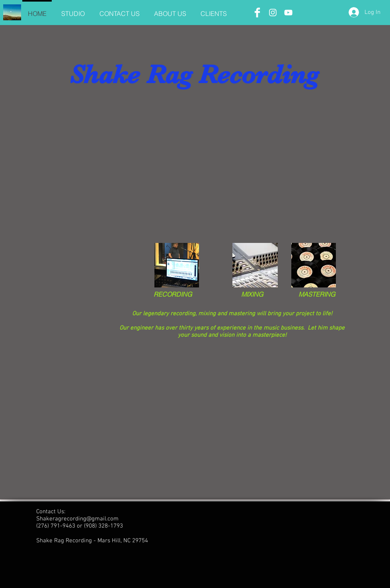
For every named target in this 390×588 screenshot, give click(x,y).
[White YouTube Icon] (288, 13)
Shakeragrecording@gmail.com (77, 519)
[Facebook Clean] (257, 13)
